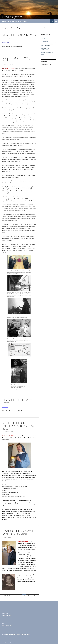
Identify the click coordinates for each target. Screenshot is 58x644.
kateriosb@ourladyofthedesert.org (18, 634)
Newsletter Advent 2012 (19, 35)
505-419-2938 (7, 626)
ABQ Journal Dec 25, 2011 (16, 60)
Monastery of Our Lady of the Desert (15, 21)
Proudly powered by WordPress (9, 642)
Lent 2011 (5, 407)
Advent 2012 (6, 42)
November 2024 (45, 41)
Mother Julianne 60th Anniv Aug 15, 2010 (18, 533)
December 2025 (45, 38)
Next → (34, 596)
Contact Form (7, 615)
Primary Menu (56, 21)
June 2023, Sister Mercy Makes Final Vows (47, 45)
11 (28, 596)
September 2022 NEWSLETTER (45, 49)
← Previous (6, 596)
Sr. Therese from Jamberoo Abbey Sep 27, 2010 (18, 426)
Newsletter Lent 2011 (17, 400)
